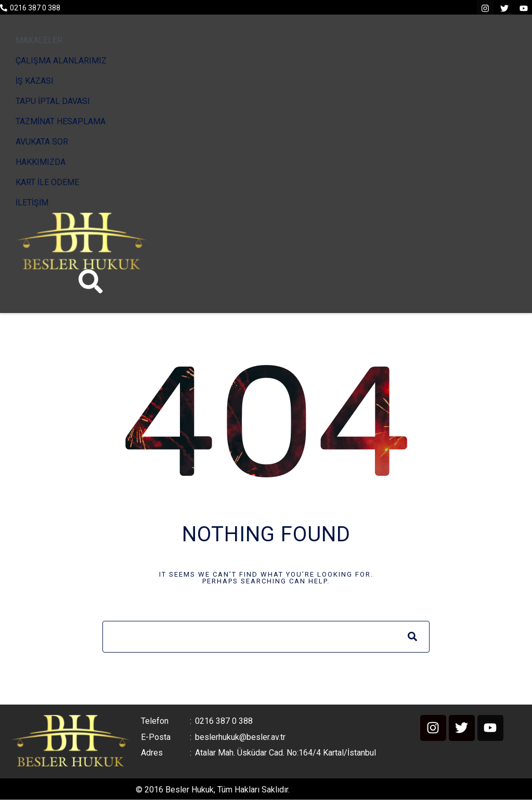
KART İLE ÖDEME (47, 182)
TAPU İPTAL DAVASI (53, 101)
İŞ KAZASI (35, 81)
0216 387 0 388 (35, 8)
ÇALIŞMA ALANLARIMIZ (61, 61)
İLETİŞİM (32, 203)
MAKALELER (39, 40)
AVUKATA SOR (42, 142)
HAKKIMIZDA (41, 162)
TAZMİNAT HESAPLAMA (61, 121)
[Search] (412, 639)
